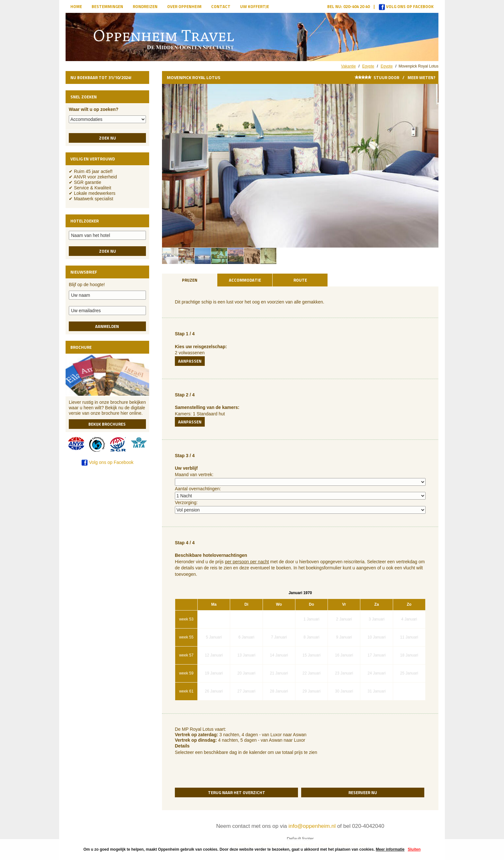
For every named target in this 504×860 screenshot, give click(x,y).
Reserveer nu (363, 792)
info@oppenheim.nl (312, 826)
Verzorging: (186, 502)
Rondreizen (145, 6)
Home (76, 6)
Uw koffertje (255, 6)
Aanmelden (108, 326)
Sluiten (414, 849)
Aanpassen (190, 361)
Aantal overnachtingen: (198, 489)
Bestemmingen (107, 6)
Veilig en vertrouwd (93, 159)
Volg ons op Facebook (406, 6)
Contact (221, 6)
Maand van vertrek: (194, 475)
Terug (237, 792)
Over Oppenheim (184, 6)
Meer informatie (390, 849)
